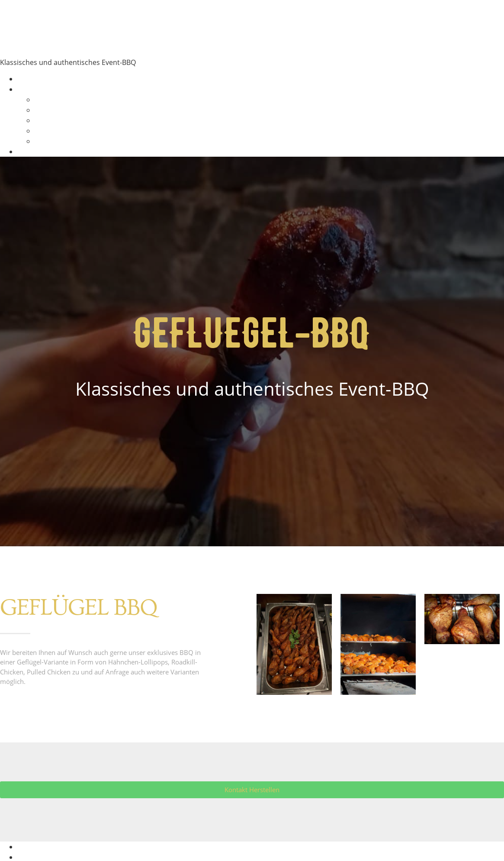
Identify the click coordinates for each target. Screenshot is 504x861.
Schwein (48, 110)
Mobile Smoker (111, 27)
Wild (42, 131)
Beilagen (48, 141)
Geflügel (48, 120)
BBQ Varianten (41, 89)
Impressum (36, 847)
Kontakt (30, 152)
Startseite (33, 79)
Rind (42, 100)
